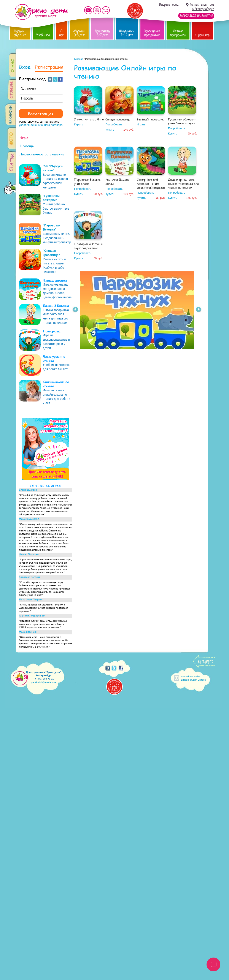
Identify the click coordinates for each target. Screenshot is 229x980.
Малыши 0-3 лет (79, 33)
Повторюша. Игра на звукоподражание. (88, 246)
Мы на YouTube (88, 10)
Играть (79, 124)
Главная (79, 59)
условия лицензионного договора (41, 125)
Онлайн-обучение (20, 33)
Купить (110, 130)
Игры (24, 138)
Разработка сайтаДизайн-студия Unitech (193, 678)
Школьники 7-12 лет (127, 33)
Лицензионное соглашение (42, 154)
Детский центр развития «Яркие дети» (41, 12)
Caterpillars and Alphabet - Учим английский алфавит (151, 183)
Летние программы (178, 33)
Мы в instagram (97, 10)
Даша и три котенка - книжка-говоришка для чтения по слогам (183, 183)
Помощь (27, 146)
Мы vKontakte (106, 10)
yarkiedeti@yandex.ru (43, 682)
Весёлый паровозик (150, 119)
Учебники (43, 35)
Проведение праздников (152, 33)
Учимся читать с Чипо (89, 119)
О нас (61, 33)
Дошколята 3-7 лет (102, 33)
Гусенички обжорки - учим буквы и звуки (182, 121)
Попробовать (114, 124)
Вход (25, 67)
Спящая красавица (118, 119)
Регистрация (49, 67)
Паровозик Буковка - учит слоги (88, 182)
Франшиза (203, 35)
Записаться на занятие (196, 16)
